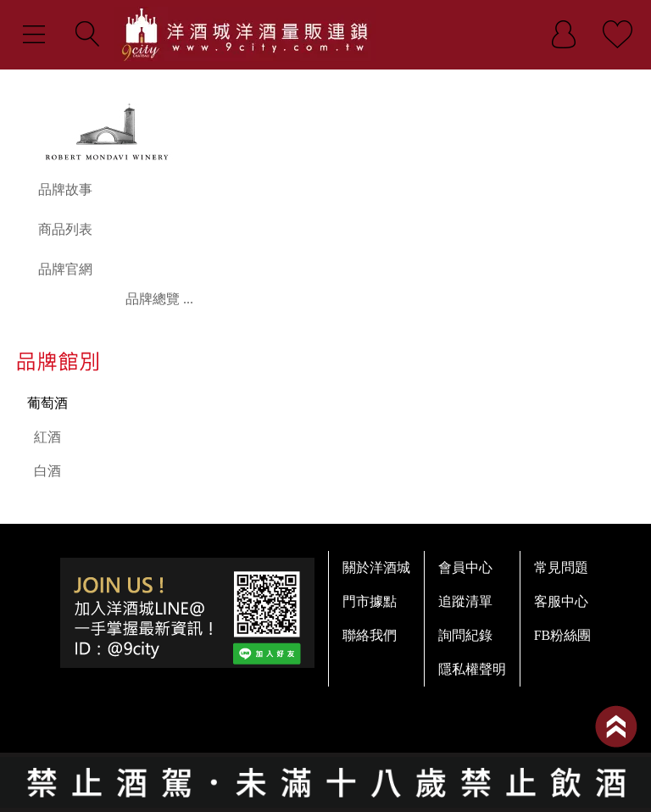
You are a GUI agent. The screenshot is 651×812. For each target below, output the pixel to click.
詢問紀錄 (465, 635)
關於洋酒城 (376, 567)
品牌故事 (65, 189)
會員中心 (465, 567)
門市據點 (370, 601)
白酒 (47, 471)
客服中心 (561, 601)
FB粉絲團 (563, 635)
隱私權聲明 (472, 669)
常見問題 (561, 567)
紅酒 (47, 437)
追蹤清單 (465, 601)
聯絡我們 (370, 635)
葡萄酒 (47, 403)
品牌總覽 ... (159, 299)
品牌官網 (65, 269)
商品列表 (65, 229)
